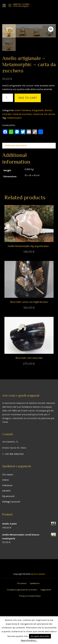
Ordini (6, 520)
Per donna (50, 154)
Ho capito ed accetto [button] (40, 636)
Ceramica (38, 154)
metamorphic (14, 158)
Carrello (6, 531)
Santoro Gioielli (38, 614)
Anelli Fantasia (23, 151)
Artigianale (38, 151)
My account (8, 537)
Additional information (16, 186)
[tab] (29, 186)
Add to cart (28, 138)
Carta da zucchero (22, 154)
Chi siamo (8, 515)
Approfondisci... (29, 640)
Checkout (7, 526)
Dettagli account (11, 542)
